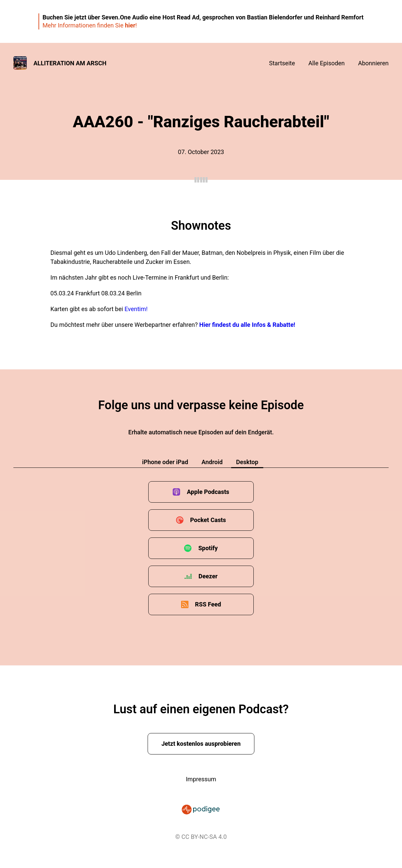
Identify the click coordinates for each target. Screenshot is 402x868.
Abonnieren (373, 63)
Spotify (208, 548)
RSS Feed (208, 604)
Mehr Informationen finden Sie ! (90, 25)
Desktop (247, 462)
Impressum (201, 779)
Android (212, 462)
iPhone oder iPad (165, 462)
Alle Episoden (326, 63)
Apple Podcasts (208, 492)
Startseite (282, 63)
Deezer (208, 576)
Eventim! (136, 309)
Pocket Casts (208, 520)
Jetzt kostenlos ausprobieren (201, 744)
